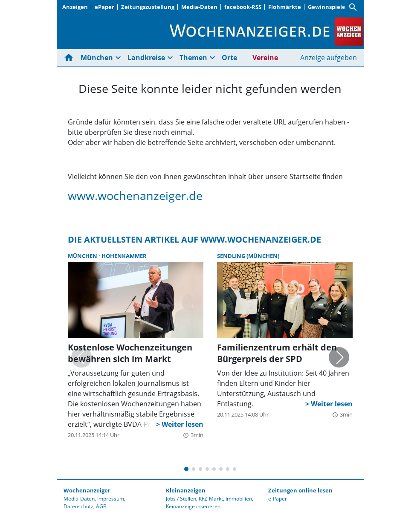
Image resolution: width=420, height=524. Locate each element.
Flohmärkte (285, 7)
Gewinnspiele (327, 7)
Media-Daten (199, 7)
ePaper (104, 7)
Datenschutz (78, 506)
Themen (193, 58)
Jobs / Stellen (181, 499)
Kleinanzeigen (186, 490)
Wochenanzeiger (87, 490)
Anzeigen (75, 7)
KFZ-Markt (211, 499)
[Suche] (353, 7)
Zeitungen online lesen (300, 490)
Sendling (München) (248, 256)
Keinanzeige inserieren (193, 506)
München (97, 58)
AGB (101, 506)
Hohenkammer (124, 256)
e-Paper (278, 499)
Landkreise (146, 58)
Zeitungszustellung (148, 7)
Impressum (111, 499)
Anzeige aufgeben (329, 58)
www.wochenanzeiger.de (135, 195)
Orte (229, 58)
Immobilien (239, 499)
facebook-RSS (243, 7)
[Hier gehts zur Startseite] (70, 58)
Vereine (265, 58)
